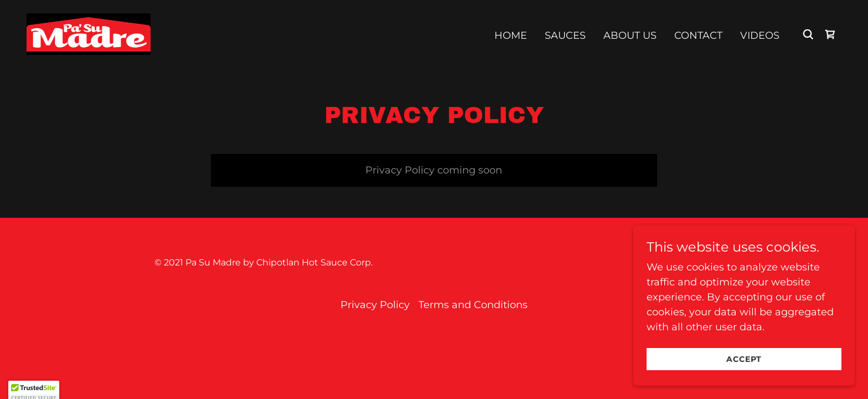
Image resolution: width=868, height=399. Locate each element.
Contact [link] (698, 35)
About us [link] (630, 35)
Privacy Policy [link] (375, 305)
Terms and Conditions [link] (473, 305)
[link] (89, 33)
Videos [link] (760, 35)
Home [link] (511, 35)
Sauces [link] (565, 35)
